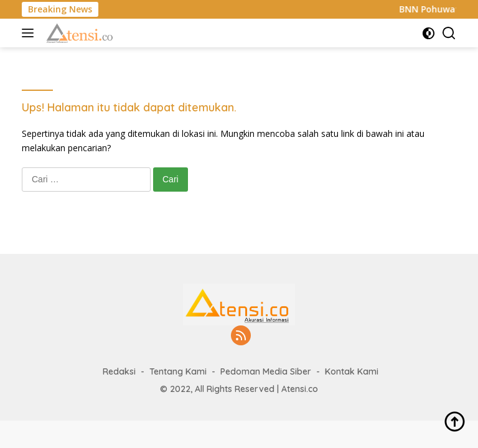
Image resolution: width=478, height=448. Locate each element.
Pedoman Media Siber (266, 371)
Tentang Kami (178, 371)
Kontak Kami (352, 371)
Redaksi (119, 371)
